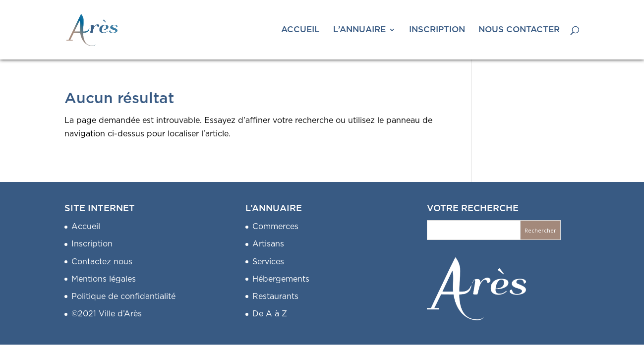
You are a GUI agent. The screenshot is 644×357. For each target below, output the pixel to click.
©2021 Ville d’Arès (107, 314)
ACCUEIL (300, 30)
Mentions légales (104, 279)
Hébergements (281, 279)
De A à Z (270, 314)
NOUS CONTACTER (519, 30)
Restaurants (275, 297)
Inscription (92, 244)
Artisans (268, 244)
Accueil (86, 227)
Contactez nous (102, 262)
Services (268, 262)
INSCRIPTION (437, 30)
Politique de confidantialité (123, 297)
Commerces (275, 227)
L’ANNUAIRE (359, 30)
